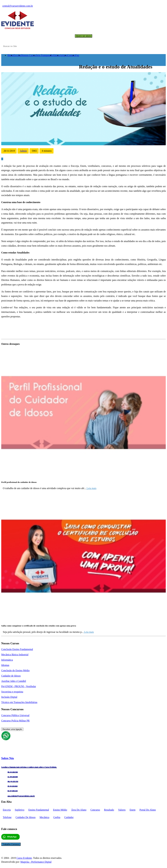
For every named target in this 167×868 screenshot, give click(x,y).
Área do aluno (79, 810)
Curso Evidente (24, 858)
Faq (77, 55)
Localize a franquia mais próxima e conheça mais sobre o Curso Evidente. (29, 767)
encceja (7, 810)
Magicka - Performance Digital (36, 862)
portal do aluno (148, 810)
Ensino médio (60, 810)
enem (132, 810)
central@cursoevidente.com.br (18, 6)
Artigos (64, 55)
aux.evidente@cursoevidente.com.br (21, 796)
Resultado (109, 810)
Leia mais (91, 488)
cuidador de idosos (26, 817)
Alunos (56, 55)
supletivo (20, 810)
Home (11, 55)
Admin (23, 151)
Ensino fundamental (39, 810)
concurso (95, 810)
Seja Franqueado (44, 55)
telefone (7, 817)
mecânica (44, 817)
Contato (71, 55)
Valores (122, 810)
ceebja (57, 817)
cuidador (69, 817)
